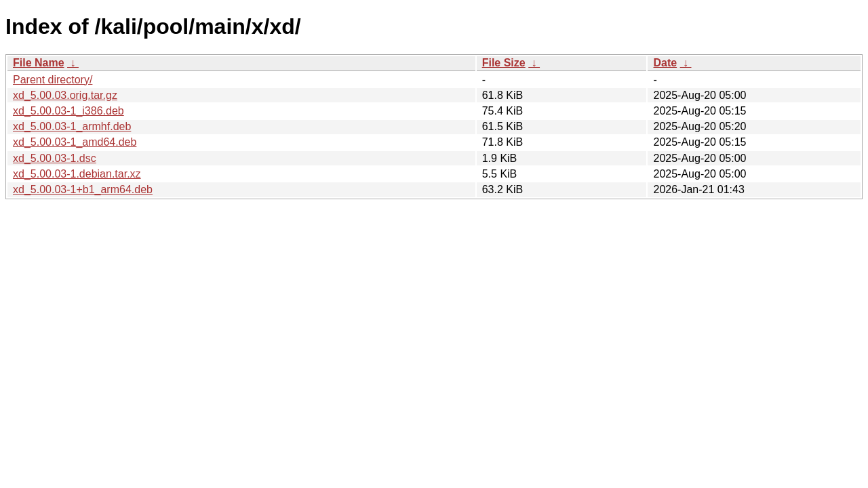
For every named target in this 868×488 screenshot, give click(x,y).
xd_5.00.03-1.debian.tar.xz (77, 174)
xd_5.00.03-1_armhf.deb (72, 126)
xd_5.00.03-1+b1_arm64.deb (83, 189)
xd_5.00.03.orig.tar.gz (65, 95)
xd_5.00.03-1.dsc (55, 158)
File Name (39, 63)
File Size (504, 63)
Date (665, 63)
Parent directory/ (53, 80)
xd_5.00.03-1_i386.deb (68, 111)
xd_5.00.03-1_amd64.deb (75, 142)
